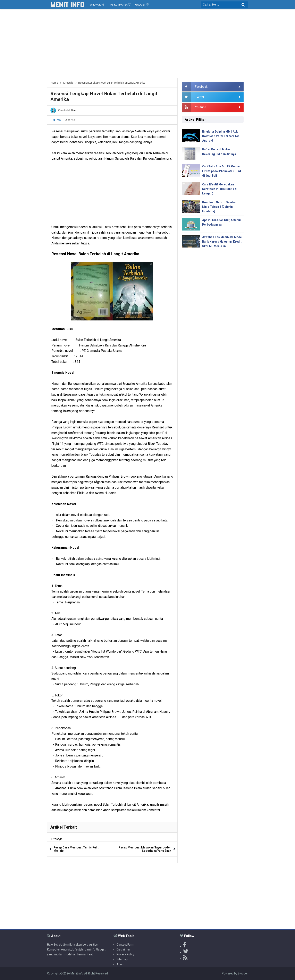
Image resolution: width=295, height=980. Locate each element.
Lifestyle (70, 120)
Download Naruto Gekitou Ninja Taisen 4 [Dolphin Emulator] (220, 207)
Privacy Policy (125, 954)
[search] (224, 5)
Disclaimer (123, 949)
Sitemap (122, 959)
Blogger (243, 973)
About (121, 964)
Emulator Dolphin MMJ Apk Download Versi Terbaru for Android (221, 136)
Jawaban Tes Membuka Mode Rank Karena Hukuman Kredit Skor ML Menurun (222, 242)
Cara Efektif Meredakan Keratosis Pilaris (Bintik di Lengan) (220, 189)
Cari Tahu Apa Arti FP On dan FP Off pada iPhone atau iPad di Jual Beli (222, 171)
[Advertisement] (147, 45)
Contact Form (125, 945)
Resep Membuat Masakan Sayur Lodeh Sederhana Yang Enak (145, 849)
